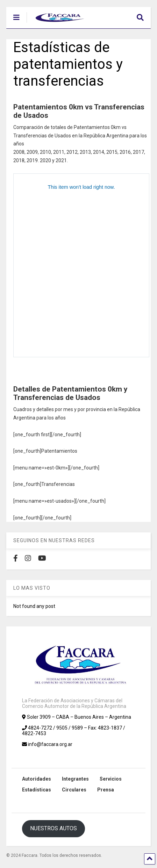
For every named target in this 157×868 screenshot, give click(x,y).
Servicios (111, 779)
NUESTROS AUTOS (53, 828)
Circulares (74, 790)
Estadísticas (37, 790)
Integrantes (75, 779)
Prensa (106, 790)
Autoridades (37, 779)
